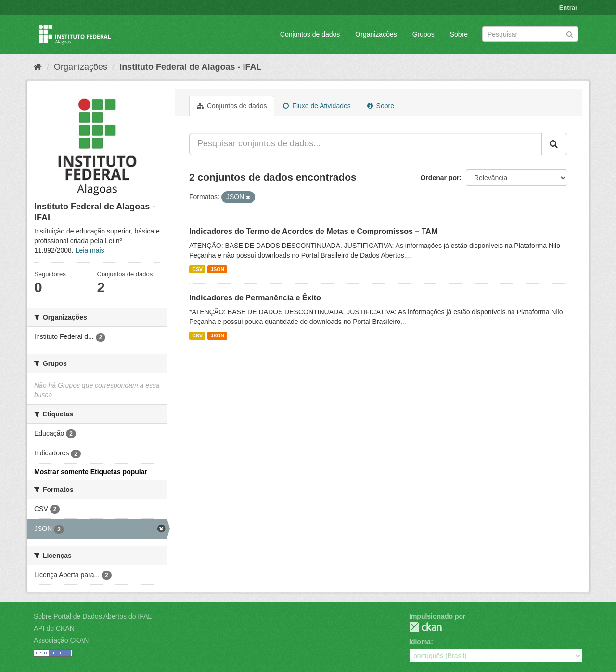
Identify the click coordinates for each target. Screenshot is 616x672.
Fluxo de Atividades (317, 106)
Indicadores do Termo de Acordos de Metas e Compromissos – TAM (313, 231)
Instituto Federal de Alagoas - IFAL (190, 67)
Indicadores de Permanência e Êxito (255, 298)
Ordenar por (440, 178)
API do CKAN (54, 628)
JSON (217, 269)
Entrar (568, 7)
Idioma (420, 642)
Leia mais (90, 250)
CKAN (425, 627)
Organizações (376, 34)
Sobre (459, 34)
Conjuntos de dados (310, 34)
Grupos (423, 34)
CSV (197, 269)
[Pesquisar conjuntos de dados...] (366, 144)
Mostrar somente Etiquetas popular (91, 472)
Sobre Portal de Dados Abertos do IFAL (93, 616)
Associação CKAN (61, 640)
